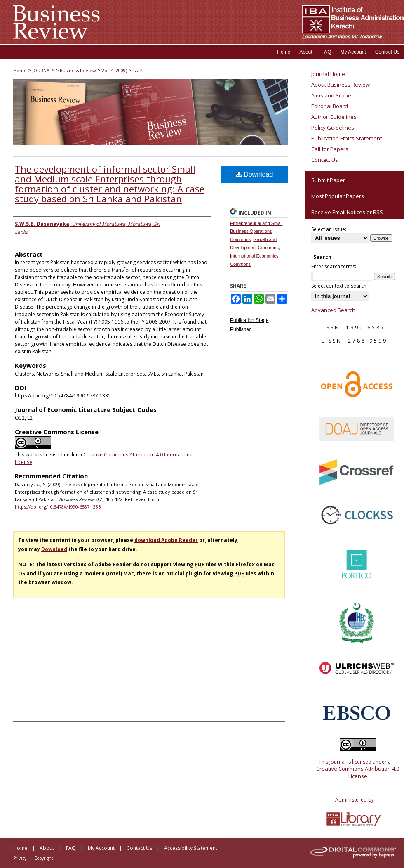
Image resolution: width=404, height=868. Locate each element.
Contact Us (325, 160)
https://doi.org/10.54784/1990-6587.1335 (58, 507)
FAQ (71, 848)
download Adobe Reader (166, 540)
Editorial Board (330, 106)
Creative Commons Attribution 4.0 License (358, 772)
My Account (101, 848)
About (47, 848)
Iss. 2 (137, 70)
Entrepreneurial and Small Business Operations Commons (256, 232)
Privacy (20, 858)
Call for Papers (330, 149)
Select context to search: (339, 286)
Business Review (78, 70)
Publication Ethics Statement (346, 138)
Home (20, 70)
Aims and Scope (331, 95)
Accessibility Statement (191, 848)
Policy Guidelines (333, 128)
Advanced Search (333, 310)
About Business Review (341, 85)
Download (255, 174)
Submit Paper (328, 180)
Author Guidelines (334, 117)
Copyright (44, 858)
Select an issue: (329, 229)
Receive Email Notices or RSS (347, 212)
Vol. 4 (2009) (114, 70)
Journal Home (328, 74)
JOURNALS (43, 70)
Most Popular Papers (338, 196)
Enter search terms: (334, 266)
